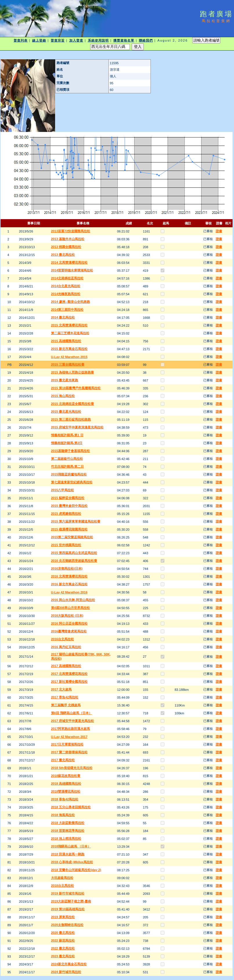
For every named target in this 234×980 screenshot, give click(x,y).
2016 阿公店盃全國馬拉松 (69, 623)
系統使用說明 (98, 40)
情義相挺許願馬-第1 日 (67, 435)
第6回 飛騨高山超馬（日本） (71, 713)
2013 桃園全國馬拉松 (66, 247)
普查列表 (21, 40)
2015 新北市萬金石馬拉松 (69, 349)
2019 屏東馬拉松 (63, 917)
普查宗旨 (58, 40)
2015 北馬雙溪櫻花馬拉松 (69, 325)
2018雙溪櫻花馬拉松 (66, 791)
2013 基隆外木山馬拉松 (68, 239)
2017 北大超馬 (61, 689)
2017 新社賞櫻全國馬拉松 (69, 682)
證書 (219, 231)
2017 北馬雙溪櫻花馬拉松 (69, 674)
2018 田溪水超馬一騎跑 (68, 854)
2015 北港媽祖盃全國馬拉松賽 (73, 404)
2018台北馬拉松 (62, 886)
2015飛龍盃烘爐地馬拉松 (69, 474)
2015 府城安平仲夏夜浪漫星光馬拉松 (77, 427)
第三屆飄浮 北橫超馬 (66, 705)
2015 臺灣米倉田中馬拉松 (69, 506)
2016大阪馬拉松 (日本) (67, 616)
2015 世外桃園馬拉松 (66, 545)
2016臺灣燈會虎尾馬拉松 (69, 631)
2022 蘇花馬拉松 (63, 940)
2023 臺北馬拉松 (63, 956)
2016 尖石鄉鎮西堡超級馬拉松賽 (74, 561)
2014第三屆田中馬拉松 (67, 310)
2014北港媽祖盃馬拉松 (67, 278)
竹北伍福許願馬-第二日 (68, 466)
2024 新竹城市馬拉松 (66, 972)
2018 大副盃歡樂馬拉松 (68, 823)
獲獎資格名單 (124, 40)
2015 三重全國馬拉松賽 (68, 364)
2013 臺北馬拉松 (63, 255)
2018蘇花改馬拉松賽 (66, 776)
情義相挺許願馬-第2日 (67, 443)
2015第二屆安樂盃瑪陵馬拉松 (72, 537)
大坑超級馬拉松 (62, 878)
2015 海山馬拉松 (63, 396)
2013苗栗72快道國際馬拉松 (71, 231)
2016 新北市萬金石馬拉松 (69, 584)
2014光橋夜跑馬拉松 (66, 294)
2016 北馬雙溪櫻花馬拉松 (69, 576)
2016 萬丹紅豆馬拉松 (66, 647)
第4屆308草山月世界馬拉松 (70, 608)
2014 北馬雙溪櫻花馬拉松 (69, 262)
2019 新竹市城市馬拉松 (68, 893)
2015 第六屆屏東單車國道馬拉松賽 (76, 521)
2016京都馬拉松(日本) (67, 568)
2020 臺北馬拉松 (63, 933)
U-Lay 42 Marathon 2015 (69, 357)
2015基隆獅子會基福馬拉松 (70, 451)
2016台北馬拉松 (62, 639)
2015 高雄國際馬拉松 (66, 341)
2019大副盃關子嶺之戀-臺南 (71, 901)
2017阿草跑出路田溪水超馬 (70, 729)
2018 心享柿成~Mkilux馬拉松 (72, 862)
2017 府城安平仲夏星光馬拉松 (73, 721)
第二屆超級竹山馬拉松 (67, 459)
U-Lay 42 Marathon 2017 (69, 737)
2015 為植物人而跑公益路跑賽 (73, 372)
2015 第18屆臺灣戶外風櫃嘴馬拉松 (76, 388)
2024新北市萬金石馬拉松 (69, 964)
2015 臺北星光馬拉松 (66, 412)
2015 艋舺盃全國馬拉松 (68, 498)
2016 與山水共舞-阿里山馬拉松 (73, 600)
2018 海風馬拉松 (63, 815)
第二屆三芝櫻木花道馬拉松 (70, 333)
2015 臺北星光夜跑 (65, 380)
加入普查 (76, 40)
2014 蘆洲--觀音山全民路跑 (70, 302)
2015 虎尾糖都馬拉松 (66, 514)
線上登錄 (39, 40)
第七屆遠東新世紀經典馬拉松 (72, 482)
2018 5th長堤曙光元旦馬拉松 (72, 768)
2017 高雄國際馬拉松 (66, 666)
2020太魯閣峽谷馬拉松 (67, 925)
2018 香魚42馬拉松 (65, 799)
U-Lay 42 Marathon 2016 (69, 592)
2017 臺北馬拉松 (63, 760)
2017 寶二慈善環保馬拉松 (69, 752)
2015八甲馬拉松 (62, 490)
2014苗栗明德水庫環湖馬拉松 (72, 270)
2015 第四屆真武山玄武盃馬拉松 (74, 553)
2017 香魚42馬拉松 (65, 697)
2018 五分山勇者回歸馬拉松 (71, 807)
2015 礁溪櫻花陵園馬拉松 (69, 529)
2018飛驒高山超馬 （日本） (71, 846)
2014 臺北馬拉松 (63, 317)
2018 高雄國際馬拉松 (66, 784)
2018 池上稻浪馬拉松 (66, 838)
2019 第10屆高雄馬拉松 (68, 909)
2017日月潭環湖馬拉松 (67, 744)
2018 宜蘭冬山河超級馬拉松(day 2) (76, 870)
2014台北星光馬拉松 (66, 286)
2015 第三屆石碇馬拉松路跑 (71, 419)
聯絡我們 (146, 40)
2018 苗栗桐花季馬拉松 (68, 831)
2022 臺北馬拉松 (63, 948)
